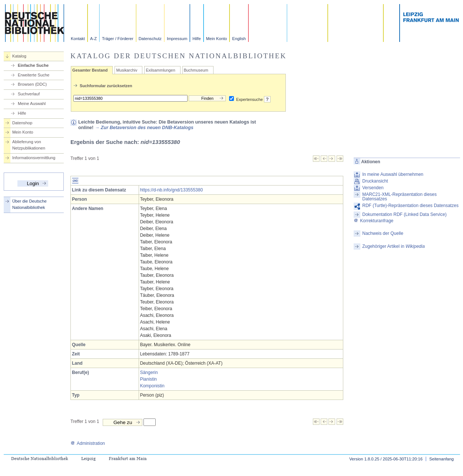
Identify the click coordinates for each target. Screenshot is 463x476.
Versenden (373, 188)
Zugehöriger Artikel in (393, 246)
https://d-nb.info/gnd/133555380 (171, 190)
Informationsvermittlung (34, 158)
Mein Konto (217, 39)
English (239, 39)
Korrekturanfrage (373, 221)
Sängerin (149, 372)
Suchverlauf (29, 94)
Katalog (19, 56)
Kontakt (78, 39)
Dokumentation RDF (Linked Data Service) (404, 214)
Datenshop (22, 123)
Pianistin (148, 379)
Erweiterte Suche (34, 75)
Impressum (177, 39)
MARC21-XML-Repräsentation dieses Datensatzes (399, 197)
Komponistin (152, 386)
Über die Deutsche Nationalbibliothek (29, 204)
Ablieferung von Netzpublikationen (29, 145)
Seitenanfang (441, 459)
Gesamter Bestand (90, 70)
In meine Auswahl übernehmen (393, 174)
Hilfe (196, 39)
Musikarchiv (127, 70)
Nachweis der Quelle (383, 233)
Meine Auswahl (32, 104)
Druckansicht (375, 181)
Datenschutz (150, 39)
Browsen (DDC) (32, 84)
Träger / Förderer (118, 39)
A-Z (93, 39)
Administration (88, 443)
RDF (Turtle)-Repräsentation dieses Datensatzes (410, 206)
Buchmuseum (196, 70)
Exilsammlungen (160, 70)
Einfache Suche (33, 65)
